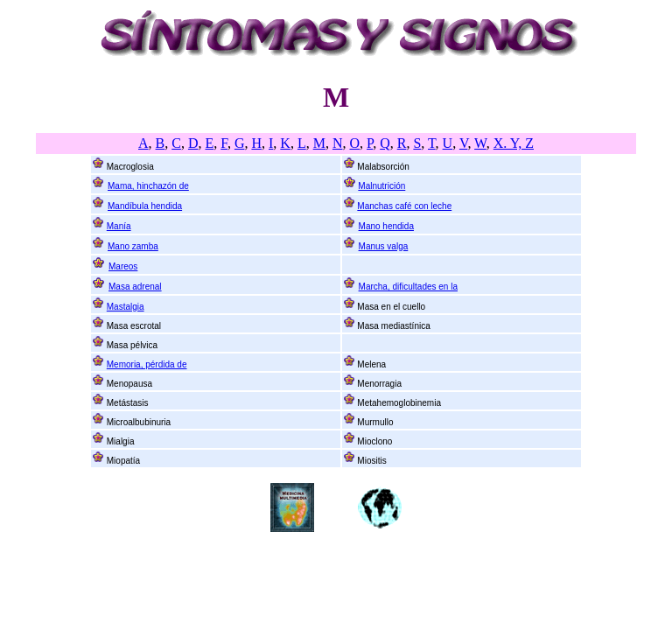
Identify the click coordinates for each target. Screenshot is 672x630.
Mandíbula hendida (145, 206)
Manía (119, 226)
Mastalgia (126, 307)
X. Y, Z (514, 143)
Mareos (123, 266)
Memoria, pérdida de (147, 364)
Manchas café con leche (404, 206)
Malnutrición (381, 186)
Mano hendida (386, 226)
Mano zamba (133, 246)
